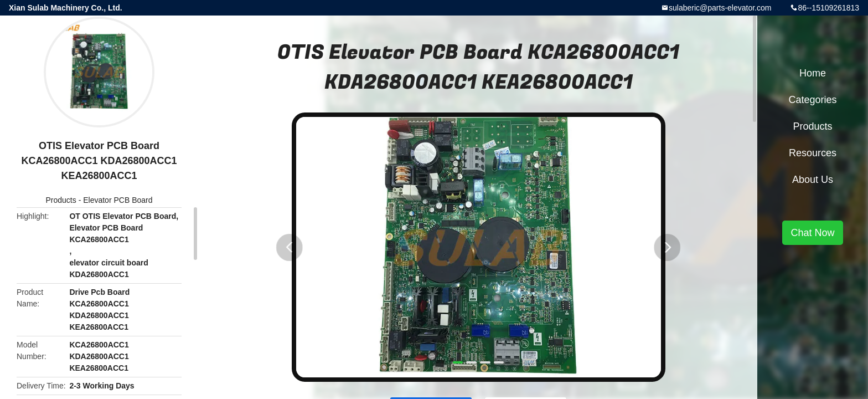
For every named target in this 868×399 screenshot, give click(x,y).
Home (813, 73)
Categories (812, 100)
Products (61, 200)
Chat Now (812, 233)
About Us (813, 180)
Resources (813, 153)
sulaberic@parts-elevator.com (720, 8)
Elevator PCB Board (118, 200)
